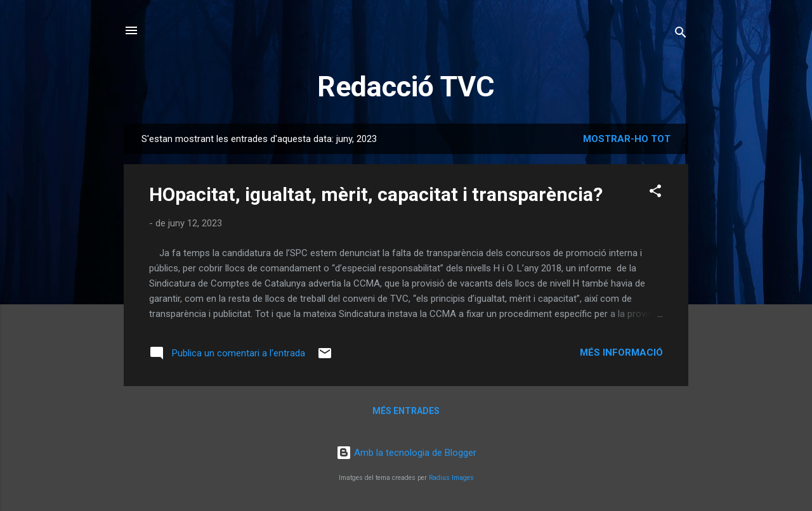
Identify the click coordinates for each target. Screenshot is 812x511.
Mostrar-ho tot (627, 139)
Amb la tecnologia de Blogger (406, 453)
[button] (655, 193)
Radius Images (451, 478)
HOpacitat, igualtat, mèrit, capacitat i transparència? (376, 194)
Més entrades (406, 411)
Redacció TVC (406, 87)
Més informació (621, 353)
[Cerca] (681, 35)
